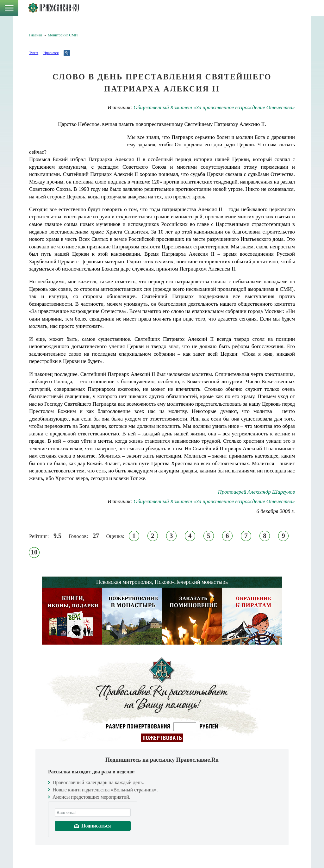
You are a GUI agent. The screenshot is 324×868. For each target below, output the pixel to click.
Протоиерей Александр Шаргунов (256, 492)
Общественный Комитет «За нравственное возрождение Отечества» (214, 107)
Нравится (51, 53)
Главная (35, 35)
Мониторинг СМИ (63, 35)
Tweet (34, 53)
